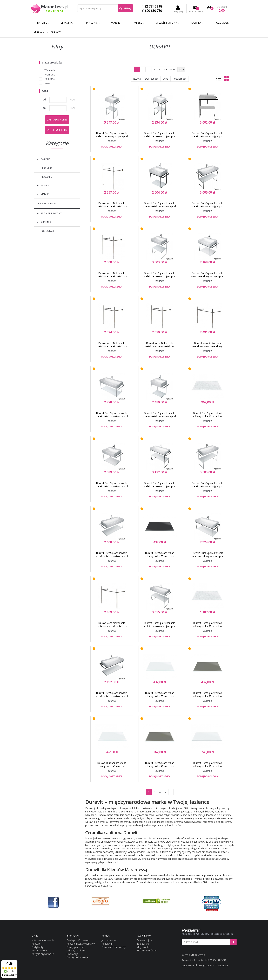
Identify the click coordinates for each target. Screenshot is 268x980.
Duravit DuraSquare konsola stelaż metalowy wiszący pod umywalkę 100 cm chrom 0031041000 (112, 418)
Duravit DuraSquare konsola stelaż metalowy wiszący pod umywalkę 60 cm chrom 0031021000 (112, 488)
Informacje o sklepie (43, 940)
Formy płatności (75, 947)
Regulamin (107, 944)
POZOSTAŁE (223, 23)
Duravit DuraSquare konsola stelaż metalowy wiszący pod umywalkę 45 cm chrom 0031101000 (160, 418)
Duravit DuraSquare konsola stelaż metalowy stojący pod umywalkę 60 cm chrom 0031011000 (160, 278)
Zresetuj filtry (57, 130)
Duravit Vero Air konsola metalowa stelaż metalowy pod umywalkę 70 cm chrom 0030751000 (112, 348)
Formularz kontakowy (114, 947)
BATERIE (43, 23)
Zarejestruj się (145, 940)
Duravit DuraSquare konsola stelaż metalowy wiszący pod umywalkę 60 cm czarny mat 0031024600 (207, 278)
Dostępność (152, 79)
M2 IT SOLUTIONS (216, 960)
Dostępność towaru (78, 940)
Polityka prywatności (43, 954)
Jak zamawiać (109, 940)
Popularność (180, 79)
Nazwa (137, 79)
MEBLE (139, 23)
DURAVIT (56, 32)
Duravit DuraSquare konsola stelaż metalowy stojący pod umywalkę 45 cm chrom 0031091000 (112, 138)
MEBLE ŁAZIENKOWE (48, 203)
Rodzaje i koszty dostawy (81, 944)
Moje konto (143, 947)
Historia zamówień (147, 950)
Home (39, 32)
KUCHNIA (197, 23)
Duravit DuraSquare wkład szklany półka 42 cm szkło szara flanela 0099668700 (160, 766)
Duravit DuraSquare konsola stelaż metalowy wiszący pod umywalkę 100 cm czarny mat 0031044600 (207, 558)
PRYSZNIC (93, 23)
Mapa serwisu (39, 950)
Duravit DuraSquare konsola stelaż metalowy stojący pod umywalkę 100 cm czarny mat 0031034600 (160, 488)
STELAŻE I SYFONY (167, 23)
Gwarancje (72, 954)
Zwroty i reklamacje (77, 957)
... (148, 69)
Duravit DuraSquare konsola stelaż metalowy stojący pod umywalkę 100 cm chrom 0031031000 (160, 628)
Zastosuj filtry (57, 120)
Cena (166, 79)
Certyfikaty (37, 947)
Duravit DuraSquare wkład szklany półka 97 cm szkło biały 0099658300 (207, 766)
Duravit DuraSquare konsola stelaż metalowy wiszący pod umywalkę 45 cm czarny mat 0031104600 (160, 208)
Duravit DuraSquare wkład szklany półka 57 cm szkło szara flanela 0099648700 (207, 696)
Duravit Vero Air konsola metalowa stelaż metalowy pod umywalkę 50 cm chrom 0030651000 (112, 208)
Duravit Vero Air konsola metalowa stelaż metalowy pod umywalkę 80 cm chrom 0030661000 (160, 348)
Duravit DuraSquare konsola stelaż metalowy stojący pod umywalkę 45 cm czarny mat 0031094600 (160, 138)
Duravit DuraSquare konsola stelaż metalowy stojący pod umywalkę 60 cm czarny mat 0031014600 (207, 138)
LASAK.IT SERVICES (217, 965)
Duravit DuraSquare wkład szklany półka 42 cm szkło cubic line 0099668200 (207, 416)
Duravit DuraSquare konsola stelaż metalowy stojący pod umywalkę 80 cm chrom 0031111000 (207, 488)
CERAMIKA (68, 23)
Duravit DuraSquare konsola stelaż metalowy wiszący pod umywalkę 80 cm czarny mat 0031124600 (112, 698)
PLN (72, 100)
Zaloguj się (143, 944)
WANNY (117, 23)
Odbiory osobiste (76, 950)
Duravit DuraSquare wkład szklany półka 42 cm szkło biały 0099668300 (112, 766)
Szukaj (125, 8)
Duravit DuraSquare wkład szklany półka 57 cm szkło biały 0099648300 (160, 696)
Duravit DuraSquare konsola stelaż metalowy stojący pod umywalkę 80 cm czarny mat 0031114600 (207, 208)
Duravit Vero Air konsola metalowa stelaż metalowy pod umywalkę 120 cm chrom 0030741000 (207, 348)
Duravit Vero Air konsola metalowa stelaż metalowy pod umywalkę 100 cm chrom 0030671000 (112, 628)
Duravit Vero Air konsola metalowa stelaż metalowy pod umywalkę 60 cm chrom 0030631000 (112, 278)
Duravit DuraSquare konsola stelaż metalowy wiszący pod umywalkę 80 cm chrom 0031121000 (112, 558)
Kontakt (36, 944)
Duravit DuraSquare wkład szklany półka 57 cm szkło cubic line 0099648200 (207, 626)
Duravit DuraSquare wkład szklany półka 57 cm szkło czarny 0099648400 (160, 556)
